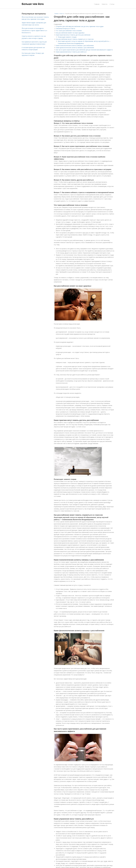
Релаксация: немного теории (67, 37)
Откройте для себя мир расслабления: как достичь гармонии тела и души (80, 26)
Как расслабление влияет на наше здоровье (70, 33)
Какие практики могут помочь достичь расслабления (73, 35)
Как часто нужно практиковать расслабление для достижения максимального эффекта (84, 50)
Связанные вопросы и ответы (65, 29)
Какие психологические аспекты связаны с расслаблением (75, 45)
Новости (105, 4)
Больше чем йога (33, 4)
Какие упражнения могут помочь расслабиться (71, 52)
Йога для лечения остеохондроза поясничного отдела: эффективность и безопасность (34, 30)
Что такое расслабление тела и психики (69, 31)
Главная (97, 4)
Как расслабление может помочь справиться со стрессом (75, 39)
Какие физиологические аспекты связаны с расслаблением (75, 48)
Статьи (112, 4)
